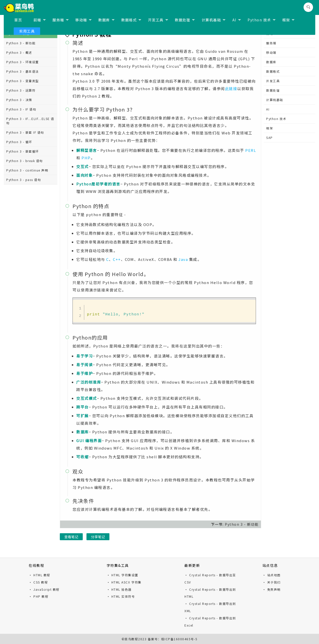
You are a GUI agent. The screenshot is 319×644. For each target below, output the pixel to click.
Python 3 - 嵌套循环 (23, 151)
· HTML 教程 (40, 575)
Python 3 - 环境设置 (23, 62)
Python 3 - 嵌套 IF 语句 (25, 132)
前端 (40, 20)
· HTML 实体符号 (121, 596)
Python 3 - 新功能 (21, 43)
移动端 (83, 20)
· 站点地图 (272, 575)
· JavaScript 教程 (44, 589)
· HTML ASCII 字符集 (124, 582)
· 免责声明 (272, 589)
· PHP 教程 (39, 596)
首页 (18, 20)
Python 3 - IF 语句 (21, 109)
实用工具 (27, 31)
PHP (86, 158)
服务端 (61, 20)
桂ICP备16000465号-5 (179, 639)
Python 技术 (262, 20)
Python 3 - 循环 (19, 142)
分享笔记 (98, 537)
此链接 (231, 88)
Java (183, 259)
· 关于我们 (272, 582)
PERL (251, 150)
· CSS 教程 (38, 582)
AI (237, 20)
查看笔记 (71, 537)
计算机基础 (214, 20)
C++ (117, 259)
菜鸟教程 (131, 639)
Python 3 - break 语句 (25, 161)
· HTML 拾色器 (119, 589)
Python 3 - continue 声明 (27, 170)
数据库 (106, 20)
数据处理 (185, 20)
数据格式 (131, 20)
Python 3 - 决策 (19, 100)
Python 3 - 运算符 (21, 90)
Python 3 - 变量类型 (23, 81)
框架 (288, 20)
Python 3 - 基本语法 (23, 71)
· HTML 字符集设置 (122, 575)
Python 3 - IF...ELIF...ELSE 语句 (30, 121)
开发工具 (158, 20)
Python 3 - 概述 (19, 52)
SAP (270, 138)
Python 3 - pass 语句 (24, 180)
